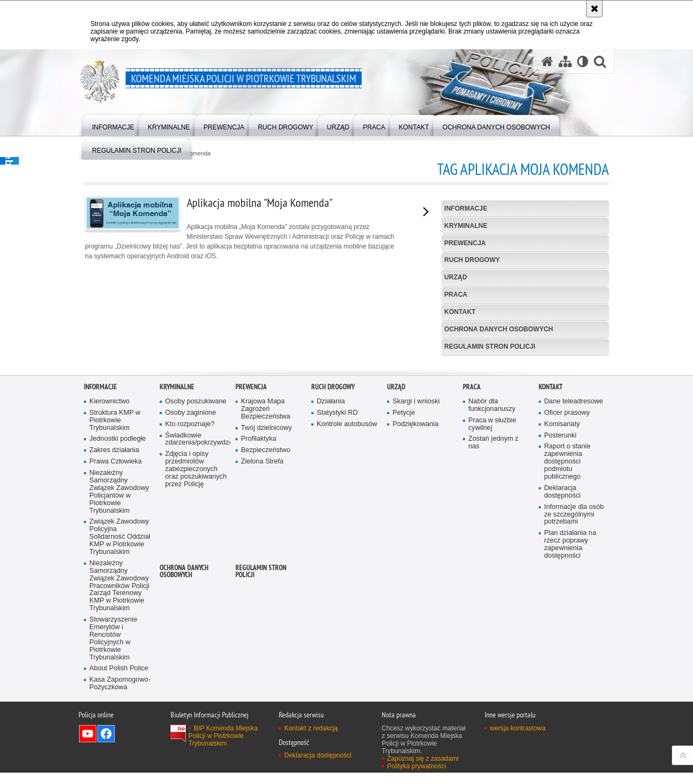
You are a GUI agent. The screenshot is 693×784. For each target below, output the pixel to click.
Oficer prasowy (567, 560)
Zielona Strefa (262, 609)
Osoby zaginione (191, 560)
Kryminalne (466, 226)
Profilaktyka (259, 587)
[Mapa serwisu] (565, 61)
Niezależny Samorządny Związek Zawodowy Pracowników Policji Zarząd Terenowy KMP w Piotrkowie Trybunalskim (119, 733)
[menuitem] (113, 125)
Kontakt (460, 312)
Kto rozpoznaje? (190, 571)
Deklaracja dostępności (562, 639)
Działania (331, 549)
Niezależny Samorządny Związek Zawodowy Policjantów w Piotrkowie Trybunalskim (119, 639)
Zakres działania (114, 598)
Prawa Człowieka (116, 609)
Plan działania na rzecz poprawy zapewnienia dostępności (570, 692)
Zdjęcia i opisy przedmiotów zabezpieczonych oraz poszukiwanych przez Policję (196, 617)
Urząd (456, 277)
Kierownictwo (109, 549)
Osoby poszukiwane (196, 549)
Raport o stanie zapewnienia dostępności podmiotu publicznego (567, 609)
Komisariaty (562, 571)
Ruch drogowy (472, 260)
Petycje (404, 560)
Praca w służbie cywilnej (492, 571)
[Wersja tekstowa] (583, 61)
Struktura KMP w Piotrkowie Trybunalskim (115, 568)
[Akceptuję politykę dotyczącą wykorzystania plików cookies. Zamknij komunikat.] (594, 9)
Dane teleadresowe (574, 549)
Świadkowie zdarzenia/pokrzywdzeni (197, 587)
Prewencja (465, 243)
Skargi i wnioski (416, 549)
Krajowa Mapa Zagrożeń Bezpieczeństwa (266, 556)
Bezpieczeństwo (266, 598)
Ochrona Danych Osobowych (499, 329)
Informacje (466, 208)
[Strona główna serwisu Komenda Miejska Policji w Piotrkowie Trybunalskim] (547, 61)
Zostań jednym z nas (493, 590)
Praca (456, 295)
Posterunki (560, 583)
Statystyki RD (337, 560)
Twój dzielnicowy (266, 575)
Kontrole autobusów (347, 571)
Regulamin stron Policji (490, 347)
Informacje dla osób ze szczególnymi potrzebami (574, 662)
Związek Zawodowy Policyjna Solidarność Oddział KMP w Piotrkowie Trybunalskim (120, 685)
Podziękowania (416, 571)
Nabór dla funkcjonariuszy (492, 553)
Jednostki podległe (118, 587)
